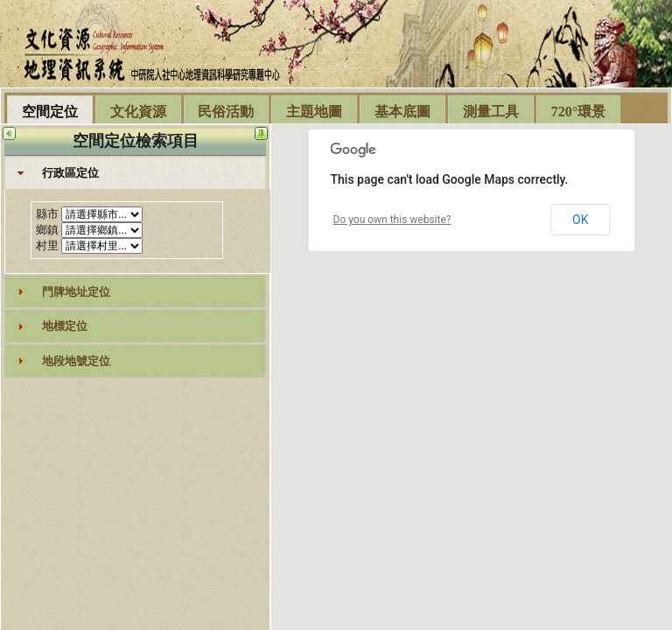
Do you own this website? (392, 220)
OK (580, 220)
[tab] (136, 174)
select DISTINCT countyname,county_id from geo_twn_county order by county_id (102, 214)
